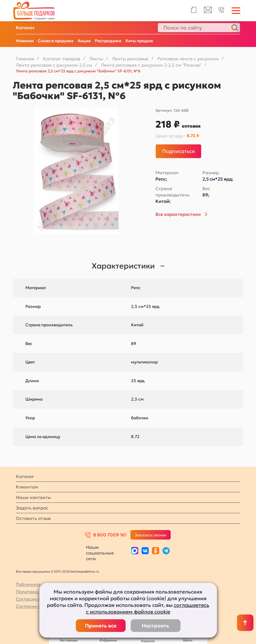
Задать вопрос (32, 508)
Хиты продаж (139, 41)
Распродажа (108, 41)
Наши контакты (33, 497)
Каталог (25, 28)
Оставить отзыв (33, 518)
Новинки (25, 41)
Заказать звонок (151, 535)
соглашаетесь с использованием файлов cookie (148, 608)
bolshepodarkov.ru (85, 571)
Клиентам (27, 487)
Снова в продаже (56, 41)
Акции (84, 41)
